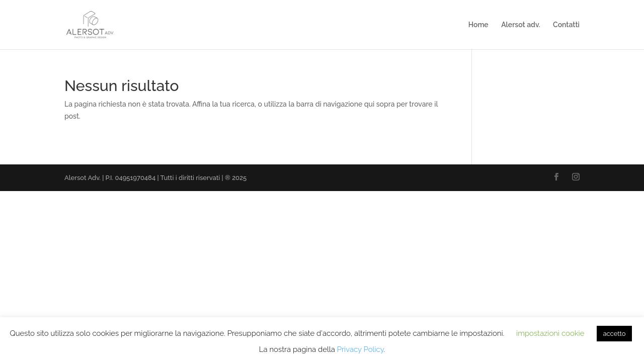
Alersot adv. (520, 25)
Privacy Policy (360, 349)
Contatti (566, 25)
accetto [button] (614, 334)
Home (478, 25)
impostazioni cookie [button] (550, 333)
